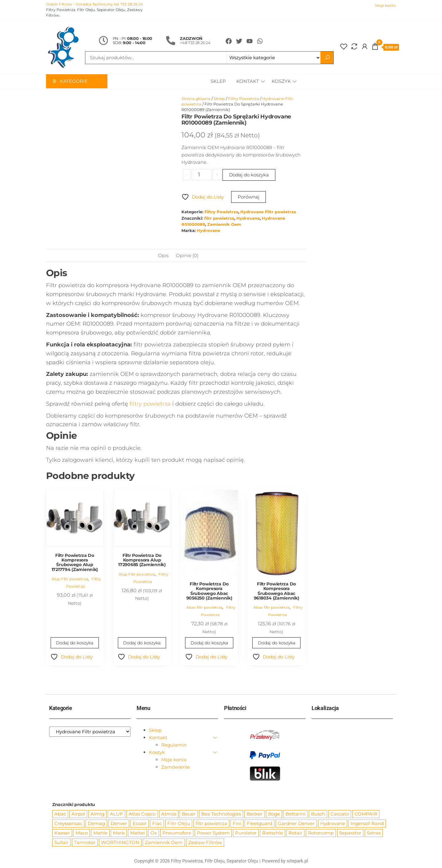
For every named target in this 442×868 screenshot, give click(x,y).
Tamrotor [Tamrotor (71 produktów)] (85, 843)
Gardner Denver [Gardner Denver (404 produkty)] (296, 824)
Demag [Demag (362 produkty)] (96, 824)
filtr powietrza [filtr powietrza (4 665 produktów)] (211, 824)
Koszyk (281, 82)
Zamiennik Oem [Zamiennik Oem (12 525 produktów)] (164, 843)
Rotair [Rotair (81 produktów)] (295, 833)
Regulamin (174, 745)
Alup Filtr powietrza (70, 579)
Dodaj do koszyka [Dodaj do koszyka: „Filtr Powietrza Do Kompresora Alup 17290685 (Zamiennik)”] (142, 643)
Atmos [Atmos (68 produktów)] (169, 814)
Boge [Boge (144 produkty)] (274, 814)
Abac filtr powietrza (204, 608)
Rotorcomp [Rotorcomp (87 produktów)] (321, 833)
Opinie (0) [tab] (187, 256)
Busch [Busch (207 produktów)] (318, 814)
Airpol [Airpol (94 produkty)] (78, 814)
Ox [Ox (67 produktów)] (154, 833)
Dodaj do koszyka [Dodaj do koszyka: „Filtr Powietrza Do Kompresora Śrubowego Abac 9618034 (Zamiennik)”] (276, 643)
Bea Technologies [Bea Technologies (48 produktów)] (221, 814)
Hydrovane (248, 219)
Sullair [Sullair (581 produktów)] (61, 843)
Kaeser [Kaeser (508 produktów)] (62, 833)
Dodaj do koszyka (249, 175)
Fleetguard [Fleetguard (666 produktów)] (260, 824)
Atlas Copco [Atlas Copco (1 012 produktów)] (142, 814)
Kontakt (247, 82)
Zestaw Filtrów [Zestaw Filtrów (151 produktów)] (205, 843)
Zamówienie (175, 767)
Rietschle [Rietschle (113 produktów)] (273, 833)
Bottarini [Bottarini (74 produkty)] (295, 814)
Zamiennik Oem (224, 225)
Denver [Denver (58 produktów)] (119, 824)
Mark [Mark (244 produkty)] (119, 833)
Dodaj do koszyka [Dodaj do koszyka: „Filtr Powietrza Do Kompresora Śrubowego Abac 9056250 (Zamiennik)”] (209, 643)
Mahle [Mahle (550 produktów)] (100, 833)
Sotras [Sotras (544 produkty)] (374, 833)
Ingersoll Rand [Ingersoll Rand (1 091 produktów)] (367, 824)
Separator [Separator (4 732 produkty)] (350, 833)
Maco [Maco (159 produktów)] (82, 833)
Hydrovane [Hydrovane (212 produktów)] (333, 824)
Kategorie (74, 82)
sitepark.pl (297, 861)
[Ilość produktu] (202, 175)
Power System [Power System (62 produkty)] (213, 833)
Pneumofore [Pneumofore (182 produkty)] (177, 833)
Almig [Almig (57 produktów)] (97, 814)
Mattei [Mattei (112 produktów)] (138, 833)
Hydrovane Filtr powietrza (268, 212)
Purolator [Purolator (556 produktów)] (246, 833)
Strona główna (196, 99)
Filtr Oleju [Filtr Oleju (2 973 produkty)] (179, 824)
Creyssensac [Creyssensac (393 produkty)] (68, 824)
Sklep (217, 82)
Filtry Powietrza (244, 99)
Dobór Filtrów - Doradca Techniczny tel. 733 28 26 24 (95, 4)
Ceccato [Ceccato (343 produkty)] (340, 814)
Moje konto (386, 5)
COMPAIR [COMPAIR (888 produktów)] (366, 814)
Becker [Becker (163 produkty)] (254, 814)
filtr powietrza (219, 219)
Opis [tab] (163, 256)
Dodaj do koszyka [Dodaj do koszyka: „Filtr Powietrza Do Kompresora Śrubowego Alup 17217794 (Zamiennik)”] (75, 643)
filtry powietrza (150, 404)
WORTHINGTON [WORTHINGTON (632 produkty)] (120, 843)
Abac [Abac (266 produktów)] (60, 814)
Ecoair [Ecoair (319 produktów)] (140, 824)
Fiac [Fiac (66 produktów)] (157, 824)
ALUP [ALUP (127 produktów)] (116, 814)
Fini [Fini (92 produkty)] (237, 824)
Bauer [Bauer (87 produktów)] (189, 814)
